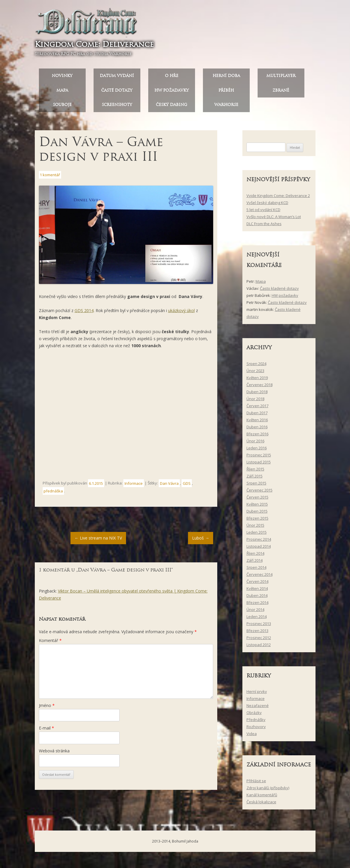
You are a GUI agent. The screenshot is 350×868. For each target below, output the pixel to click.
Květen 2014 (257, 590)
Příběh (226, 92)
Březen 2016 (257, 436)
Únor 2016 (255, 443)
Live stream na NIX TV (98, 540)
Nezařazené (258, 708)
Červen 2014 (257, 583)
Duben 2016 (257, 429)
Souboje (62, 107)
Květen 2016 (257, 422)
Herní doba (226, 78)
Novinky (62, 78)
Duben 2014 (257, 598)
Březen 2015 (257, 520)
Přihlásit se (256, 783)
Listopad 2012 (259, 647)
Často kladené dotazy (279, 290)
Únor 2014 (255, 612)
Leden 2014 (257, 619)
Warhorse (226, 107)
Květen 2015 (257, 506)
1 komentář (50, 177)
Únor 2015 (255, 527)
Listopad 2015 (259, 464)
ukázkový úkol (181, 313)
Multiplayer (281, 78)
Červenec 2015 (260, 492)
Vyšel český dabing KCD (267, 205)
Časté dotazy (117, 92)
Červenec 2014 (260, 576)
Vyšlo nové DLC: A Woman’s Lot (274, 219)
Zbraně (281, 92)
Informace (134, 485)
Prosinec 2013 (259, 626)
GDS (187, 485)
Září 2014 (255, 562)
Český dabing (171, 107)
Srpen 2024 (256, 366)
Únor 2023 (255, 373)
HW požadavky (172, 92)
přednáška (53, 493)
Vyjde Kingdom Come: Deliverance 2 (278, 198)
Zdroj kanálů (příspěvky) (268, 790)
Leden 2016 (257, 450)
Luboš (201, 540)
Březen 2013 (257, 633)
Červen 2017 (257, 408)
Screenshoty (117, 107)
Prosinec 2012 (259, 640)
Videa (252, 736)
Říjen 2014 (255, 555)
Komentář (50, 643)
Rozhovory (256, 729)
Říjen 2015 (255, 471)
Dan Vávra (169, 485)
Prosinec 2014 (259, 541)
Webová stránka (54, 753)
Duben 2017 (257, 415)
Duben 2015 (257, 513)
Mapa (62, 92)
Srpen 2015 (256, 485)
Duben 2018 (257, 394)
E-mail (46, 730)
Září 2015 (255, 478)
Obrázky (254, 715)
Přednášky (256, 722)
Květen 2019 (257, 380)
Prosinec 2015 (259, 457)
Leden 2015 (257, 534)
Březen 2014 (257, 605)
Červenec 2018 (260, 387)
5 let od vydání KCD (263, 212)
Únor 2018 (255, 401)
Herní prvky (257, 694)
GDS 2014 (84, 313)
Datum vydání (117, 78)
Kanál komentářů (262, 797)
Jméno (47, 707)
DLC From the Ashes (264, 226)
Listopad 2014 (259, 548)
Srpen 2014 (256, 569)
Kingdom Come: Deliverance (96, 45)
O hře (172, 78)
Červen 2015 (257, 499)
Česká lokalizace (261, 804)
